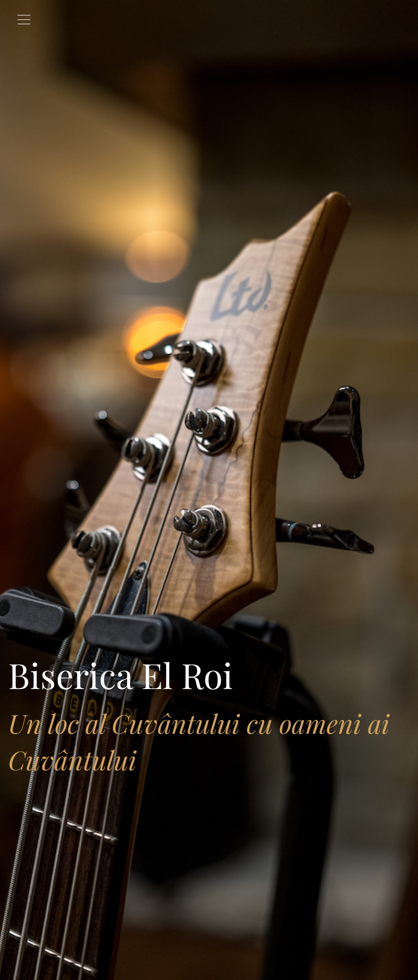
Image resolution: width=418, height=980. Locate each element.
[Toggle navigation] (24, 20)
